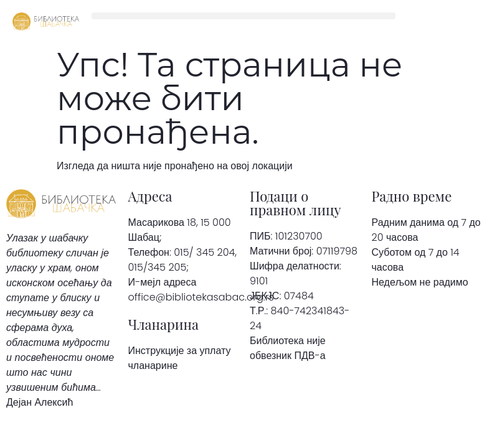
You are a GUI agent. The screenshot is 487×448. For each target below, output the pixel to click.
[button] (243, 16)
